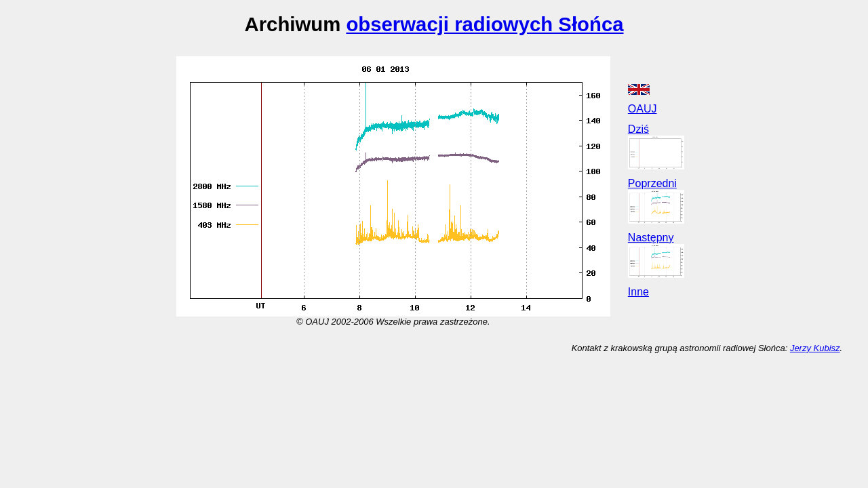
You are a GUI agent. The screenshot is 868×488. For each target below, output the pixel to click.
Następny (651, 238)
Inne (638, 292)
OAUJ (643, 109)
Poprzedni (652, 183)
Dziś (638, 129)
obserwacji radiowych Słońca (485, 24)
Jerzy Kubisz (815, 348)
